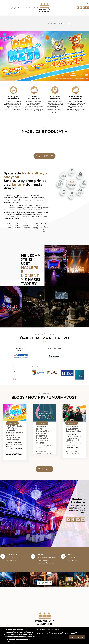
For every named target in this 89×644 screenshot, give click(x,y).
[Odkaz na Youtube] (87, 8)
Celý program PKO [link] (44, 156)
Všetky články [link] (44, 469)
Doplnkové (58, 633)
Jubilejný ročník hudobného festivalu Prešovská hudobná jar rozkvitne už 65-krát (43, 435)
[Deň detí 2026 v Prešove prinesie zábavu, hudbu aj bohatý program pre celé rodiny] (15, 412)
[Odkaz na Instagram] (81, 8)
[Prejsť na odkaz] (56, 266)
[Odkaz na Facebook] (78, 8)
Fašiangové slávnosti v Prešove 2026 (73, 429)
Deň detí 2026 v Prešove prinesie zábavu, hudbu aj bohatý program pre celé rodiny (15, 433)
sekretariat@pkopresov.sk (47, 558)
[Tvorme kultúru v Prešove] (76, 99)
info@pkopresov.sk (44, 560)
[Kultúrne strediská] (55, 100)
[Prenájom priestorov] (13, 99)
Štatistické (71, 633)
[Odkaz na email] (84, 8)
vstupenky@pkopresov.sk (47, 563)
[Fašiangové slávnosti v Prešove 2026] (74, 413)
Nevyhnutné (44, 633)
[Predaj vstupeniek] (34, 99)
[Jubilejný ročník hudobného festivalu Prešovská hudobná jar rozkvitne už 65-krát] (44, 413)
